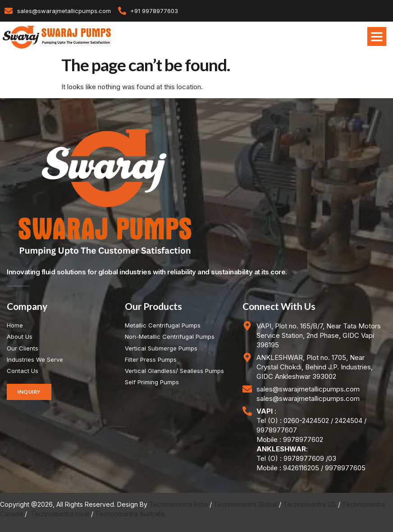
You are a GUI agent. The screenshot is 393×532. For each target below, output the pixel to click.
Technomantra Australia (130, 514)
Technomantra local (60, 514)
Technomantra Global (245, 504)
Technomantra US (310, 504)
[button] (377, 36)
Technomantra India (178, 504)
